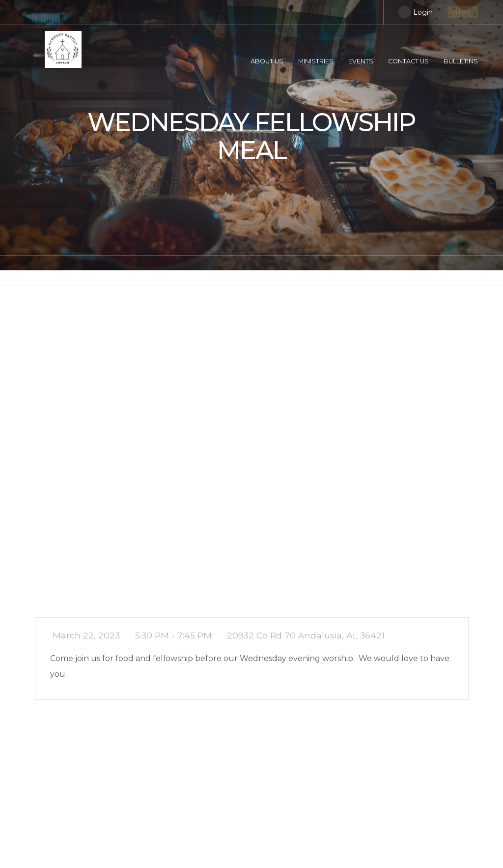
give (463, 12)
